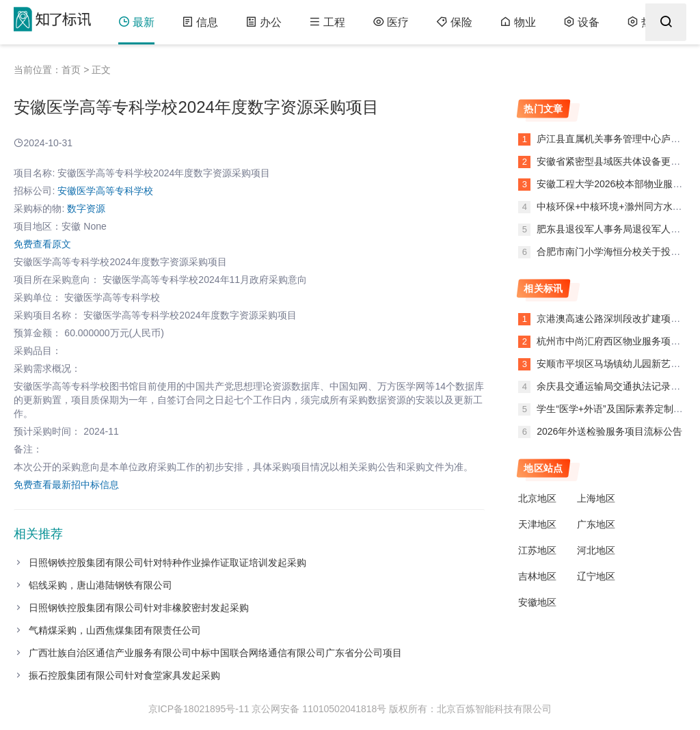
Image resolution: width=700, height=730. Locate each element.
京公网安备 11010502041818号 (319, 709)
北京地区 (537, 498)
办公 (264, 22)
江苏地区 (537, 550)
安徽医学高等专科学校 (105, 191)
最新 (136, 22)
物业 (518, 22)
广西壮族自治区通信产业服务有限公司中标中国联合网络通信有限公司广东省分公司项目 (215, 653)
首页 (71, 70)
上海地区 (596, 498)
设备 (581, 22)
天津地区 (537, 524)
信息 (200, 22)
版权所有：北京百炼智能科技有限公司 (470, 709)
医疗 (391, 22)
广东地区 (596, 524)
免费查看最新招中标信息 (66, 485)
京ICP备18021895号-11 (199, 709)
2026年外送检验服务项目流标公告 (609, 431)
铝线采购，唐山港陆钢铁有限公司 (100, 585)
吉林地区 (537, 576)
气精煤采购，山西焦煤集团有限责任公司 (115, 630)
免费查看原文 (42, 244)
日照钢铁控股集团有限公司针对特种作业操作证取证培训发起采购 (167, 563)
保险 (454, 22)
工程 (327, 22)
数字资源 (86, 208)
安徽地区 (537, 602)
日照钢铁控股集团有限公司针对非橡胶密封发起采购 (139, 608)
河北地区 (596, 550)
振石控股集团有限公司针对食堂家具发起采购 (124, 675)
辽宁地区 (596, 576)
